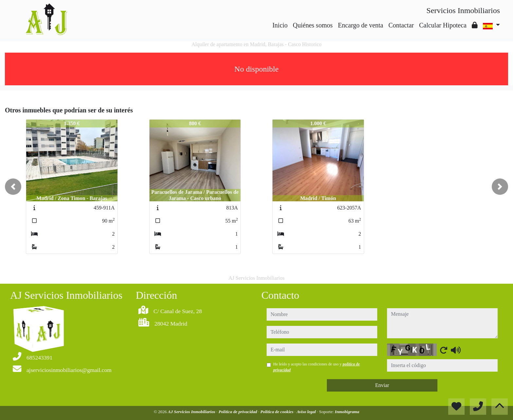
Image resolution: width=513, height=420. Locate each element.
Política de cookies (277, 412)
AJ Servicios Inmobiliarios (192, 412)
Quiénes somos (313, 25)
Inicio (280, 25)
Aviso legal (307, 412)
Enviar (382, 385)
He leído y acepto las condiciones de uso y (317, 367)
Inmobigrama (347, 412)
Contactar (401, 25)
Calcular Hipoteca (443, 25)
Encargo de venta (361, 25)
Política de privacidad (238, 412)
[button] (13, 187)
